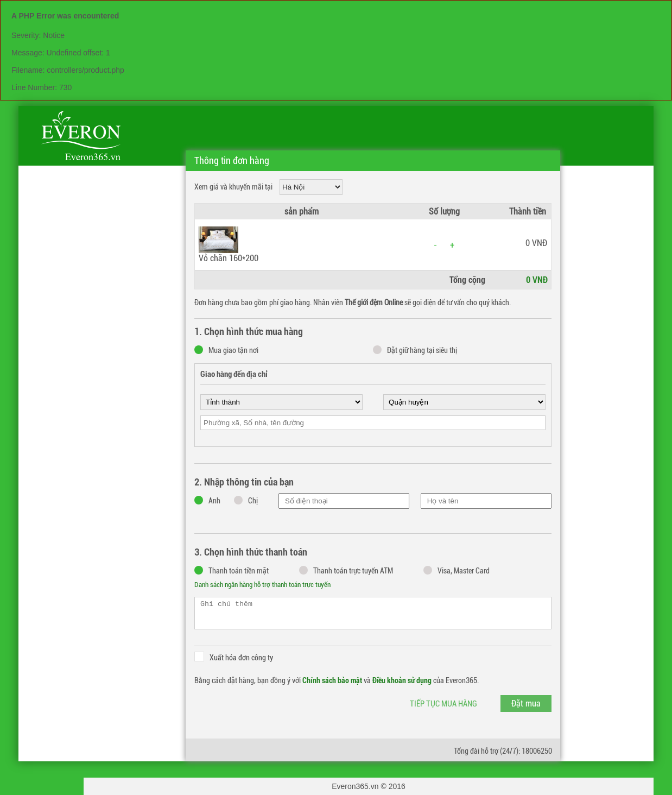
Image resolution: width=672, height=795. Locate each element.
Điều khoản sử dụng (402, 680)
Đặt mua (526, 703)
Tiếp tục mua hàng (443, 704)
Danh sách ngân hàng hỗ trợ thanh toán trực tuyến (262, 585)
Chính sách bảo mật (332, 680)
